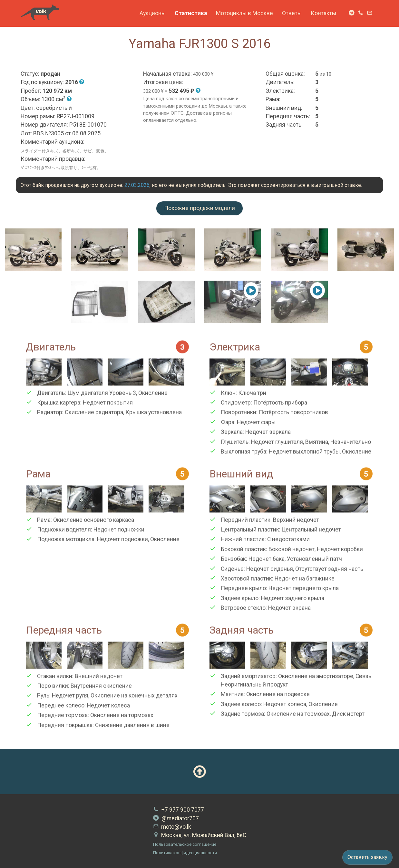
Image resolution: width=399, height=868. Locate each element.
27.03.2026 (137, 185)
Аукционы (153, 13)
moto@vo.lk (172, 827)
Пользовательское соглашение (185, 844)
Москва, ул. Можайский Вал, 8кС (200, 835)
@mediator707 (176, 818)
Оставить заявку (367, 857)
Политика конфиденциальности (185, 853)
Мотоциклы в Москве (244, 13)
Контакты (323, 13)
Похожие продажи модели (200, 208)
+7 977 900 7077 (179, 810)
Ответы (292, 13)
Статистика (191, 13)
